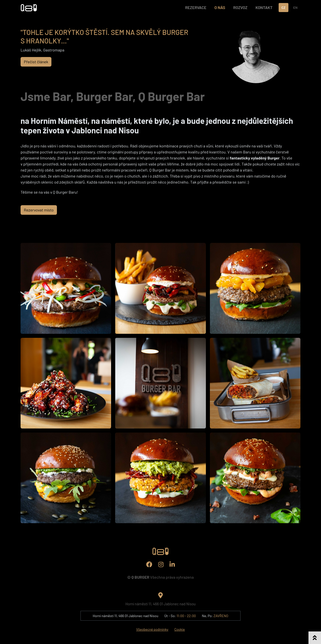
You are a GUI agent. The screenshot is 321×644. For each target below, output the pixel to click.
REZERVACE (196, 7)
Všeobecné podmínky (152, 629)
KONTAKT (264, 7)
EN (295, 7)
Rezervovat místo (39, 210)
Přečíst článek (36, 62)
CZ (283, 7)
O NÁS (220, 7)
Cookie (180, 629)
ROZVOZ (240, 7)
